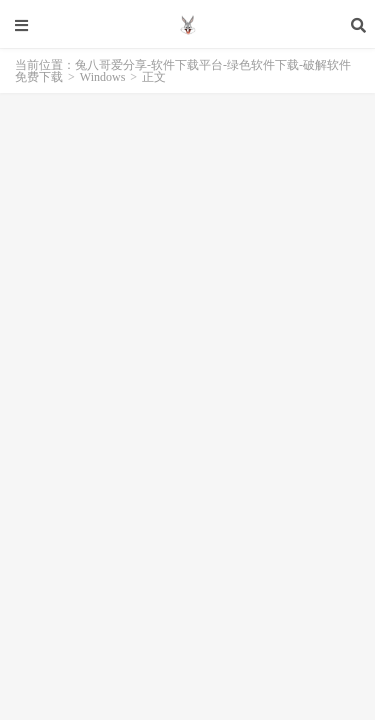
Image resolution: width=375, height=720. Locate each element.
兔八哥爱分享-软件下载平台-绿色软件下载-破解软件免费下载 (187, 25)
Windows (103, 77)
